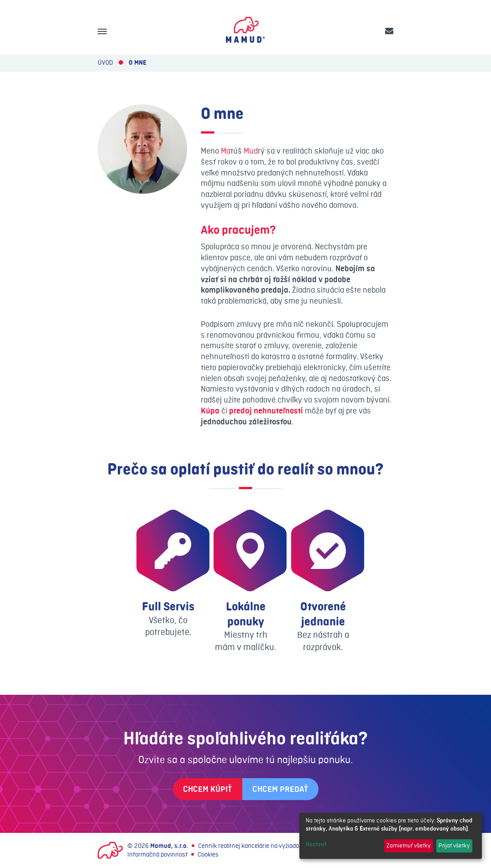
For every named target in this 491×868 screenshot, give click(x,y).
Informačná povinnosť (157, 855)
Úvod (105, 63)
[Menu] (102, 31)
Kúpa (210, 411)
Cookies (208, 855)
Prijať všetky (454, 846)
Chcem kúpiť (207, 789)
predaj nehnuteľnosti (266, 411)
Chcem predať (280, 789)
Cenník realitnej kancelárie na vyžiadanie (253, 846)
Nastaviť (316, 844)
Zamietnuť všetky (408, 846)
